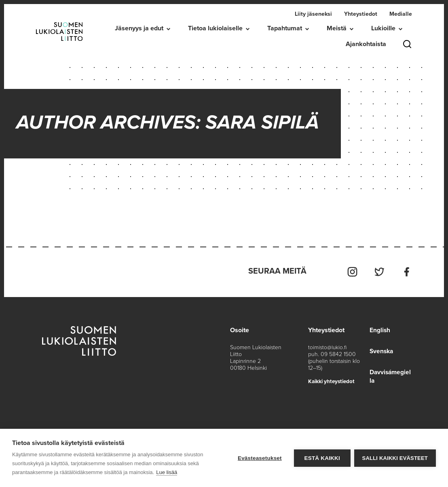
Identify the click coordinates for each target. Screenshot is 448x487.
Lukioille (383, 28)
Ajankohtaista (366, 44)
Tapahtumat (285, 28)
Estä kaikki (321, 458)
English (379, 329)
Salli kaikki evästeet (395, 458)
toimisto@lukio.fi (327, 346)
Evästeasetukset (259, 458)
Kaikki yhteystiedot (333, 380)
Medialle (401, 14)
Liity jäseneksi (313, 14)
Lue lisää (167, 472)
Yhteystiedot (361, 14)
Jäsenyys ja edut (139, 28)
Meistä (337, 28)
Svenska (381, 350)
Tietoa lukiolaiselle (215, 28)
